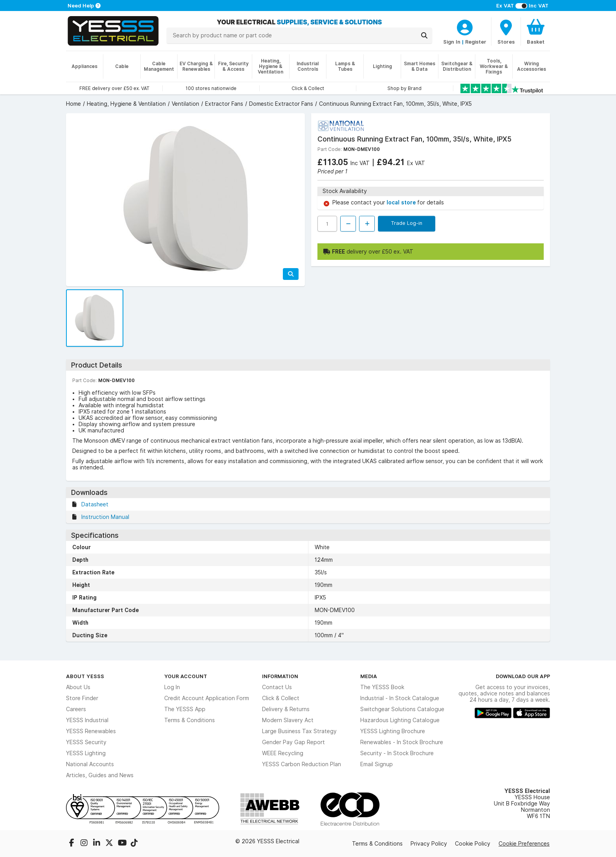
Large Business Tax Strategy (299, 731)
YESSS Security (86, 742)
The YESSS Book (382, 687)
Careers (76, 709)
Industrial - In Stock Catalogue (400, 698)
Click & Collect (281, 698)
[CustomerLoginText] (465, 26)
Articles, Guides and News (100, 775)
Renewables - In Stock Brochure (402, 742)
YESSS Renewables (91, 731)
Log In (172, 687)
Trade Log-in (407, 223)
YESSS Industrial (87, 720)
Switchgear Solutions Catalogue (402, 709)
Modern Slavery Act (288, 720)
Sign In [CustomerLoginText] (452, 42)
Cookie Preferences (524, 844)
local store (402, 202)
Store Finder (82, 698)
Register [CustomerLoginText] (476, 42)
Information (280, 676)
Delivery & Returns (286, 709)
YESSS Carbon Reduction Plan (302, 764)
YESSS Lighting (86, 753)
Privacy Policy (429, 844)
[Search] (424, 35)
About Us (78, 687)
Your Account (186, 676)
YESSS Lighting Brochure (393, 731)
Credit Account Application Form (207, 698)
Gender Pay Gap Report (293, 742)
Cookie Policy (473, 844)
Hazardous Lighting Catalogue (400, 720)
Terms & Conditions (190, 720)
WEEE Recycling (283, 753)
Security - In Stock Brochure (397, 753)
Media (369, 676)
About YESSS (85, 676)
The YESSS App (185, 709)
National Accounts (90, 764)
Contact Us (277, 687)
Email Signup (377, 764)
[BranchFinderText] (506, 31)
